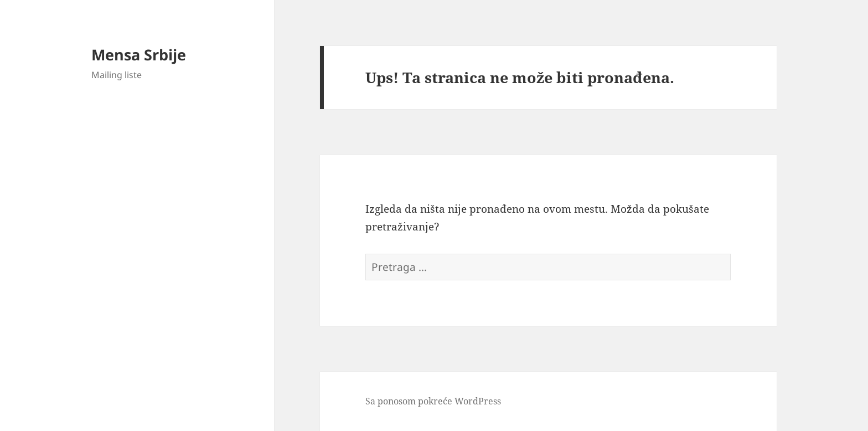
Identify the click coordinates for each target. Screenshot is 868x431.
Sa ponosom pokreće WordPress (433, 401)
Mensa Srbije (139, 55)
